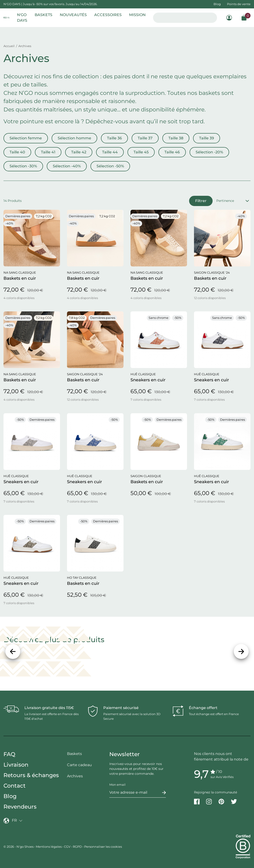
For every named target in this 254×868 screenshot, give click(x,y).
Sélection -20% (209, 152)
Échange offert (203, 708)
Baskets (74, 754)
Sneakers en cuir (148, 380)
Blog (217, 4)
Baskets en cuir (20, 278)
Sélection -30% (23, 166)
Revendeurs (20, 807)
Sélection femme (26, 138)
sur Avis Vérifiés (222, 777)
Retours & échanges (31, 775)
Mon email (117, 785)
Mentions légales (49, 847)
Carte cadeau (79, 765)
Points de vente (239, 4)
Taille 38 (176, 138)
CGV (67, 847)
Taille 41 (48, 152)
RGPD (77, 847)
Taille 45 (141, 152)
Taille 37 (145, 138)
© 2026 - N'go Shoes (19, 847)
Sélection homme (74, 138)
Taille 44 (110, 152)
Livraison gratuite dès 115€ (49, 708)
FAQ (9, 754)
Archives (75, 776)
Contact (15, 786)
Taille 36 (114, 138)
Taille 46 (172, 152)
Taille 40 (17, 152)
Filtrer (201, 201)
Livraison (16, 765)
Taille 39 (207, 138)
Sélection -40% (67, 166)
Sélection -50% (110, 166)
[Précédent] (13, 651)
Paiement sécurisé (121, 708)
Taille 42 (79, 152)
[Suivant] (241, 651)
